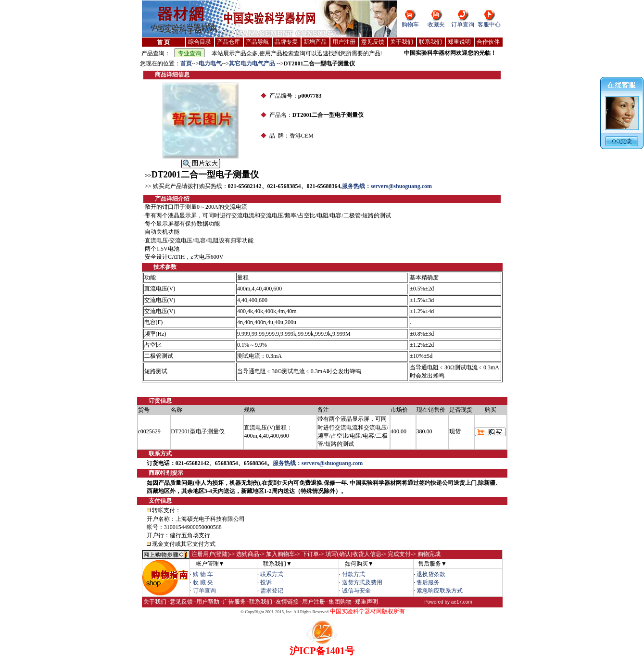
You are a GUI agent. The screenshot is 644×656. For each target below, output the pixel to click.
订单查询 (463, 25)
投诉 (266, 582)
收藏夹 (436, 25)
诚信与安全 (356, 591)
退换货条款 (431, 574)
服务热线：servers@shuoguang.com (387, 186)
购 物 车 (203, 574)
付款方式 (354, 574)
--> (196, 63)
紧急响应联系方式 (440, 591)
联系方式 (272, 574)
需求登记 (272, 591)
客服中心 (489, 25)
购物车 (410, 25)
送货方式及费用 (362, 582)
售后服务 (428, 582)
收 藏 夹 (203, 582)
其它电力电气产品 (253, 63)
